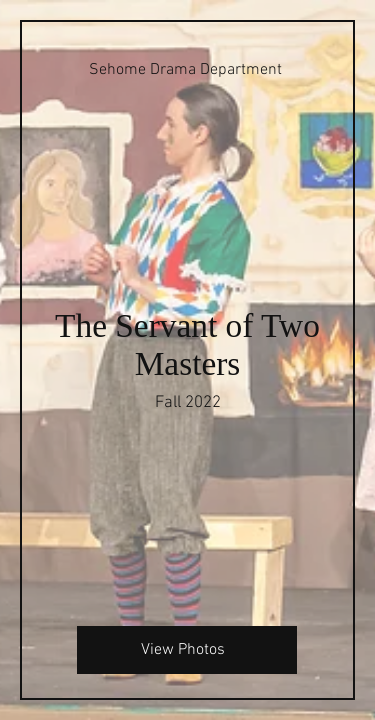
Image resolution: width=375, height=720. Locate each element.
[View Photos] (187, 650)
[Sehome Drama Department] (187, 70)
